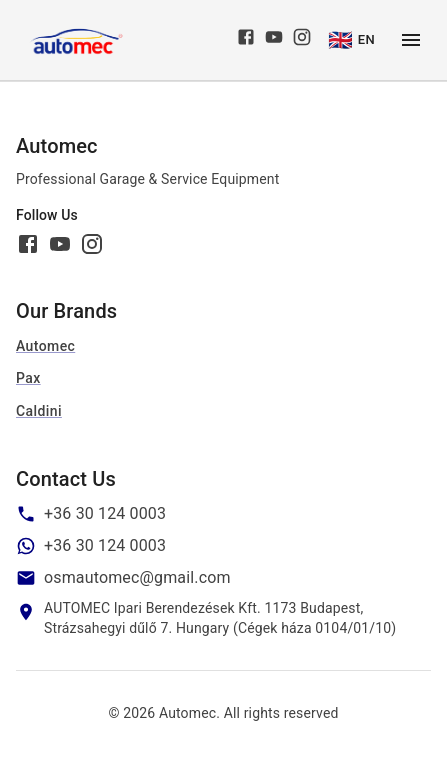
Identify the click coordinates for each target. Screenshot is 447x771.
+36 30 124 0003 (105, 513)
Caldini (39, 411)
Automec (45, 346)
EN (351, 40)
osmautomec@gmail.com (137, 577)
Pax (28, 378)
